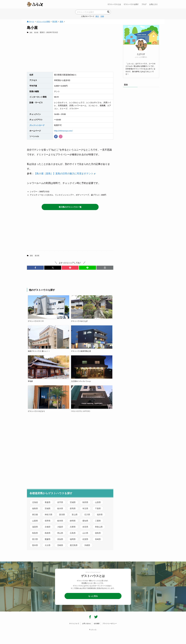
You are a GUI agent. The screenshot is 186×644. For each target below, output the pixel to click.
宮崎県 (60, 545)
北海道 (35, 502)
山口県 (85, 533)
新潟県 (62, 514)
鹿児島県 (74, 545)
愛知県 (85, 521)
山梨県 (35, 521)
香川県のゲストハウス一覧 (70, 207)
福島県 (35, 508)
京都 (102, 16)
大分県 (48, 545)
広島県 (73, 533)
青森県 (48, 502)
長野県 (48, 521)
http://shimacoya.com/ (63, 131)
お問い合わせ (86, 623)
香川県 (36, 32)
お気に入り (153, 4)
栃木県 (60, 508)
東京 (97, 16)
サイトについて (74, 623)
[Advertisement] (70, 53)
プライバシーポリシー (110, 623)
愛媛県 (48, 539)
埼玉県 (85, 508)
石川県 (87, 514)
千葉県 (98, 508)
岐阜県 (60, 521)
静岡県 (73, 521)
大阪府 (60, 527)
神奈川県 (49, 514)
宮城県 (73, 502)
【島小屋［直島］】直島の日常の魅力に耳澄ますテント (65, 173)
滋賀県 (35, 527)
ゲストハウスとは (114, 4)
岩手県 (60, 502)
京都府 (48, 527)
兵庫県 (73, 527)
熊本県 (35, 545)
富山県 (75, 514)
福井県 (100, 514)
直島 (31, 32)
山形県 (98, 502)
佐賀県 (85, 539)
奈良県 (85, 527)
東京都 (35, 514)
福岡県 (73, 539)
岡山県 (60, 533)
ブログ (144, 4)
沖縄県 (87, 545)
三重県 (98, 521)
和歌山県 (99, 527)
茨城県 (48, 508)
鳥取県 (35, 533)
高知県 (60, 539)
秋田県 (85, 502)
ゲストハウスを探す (131, 4)
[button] (35, 268)
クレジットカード (37, 125)
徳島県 (98, 533)
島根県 (48, 533)
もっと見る (93, 596)
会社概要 (97, 623)
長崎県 (98, 539)
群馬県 (73, 508)
